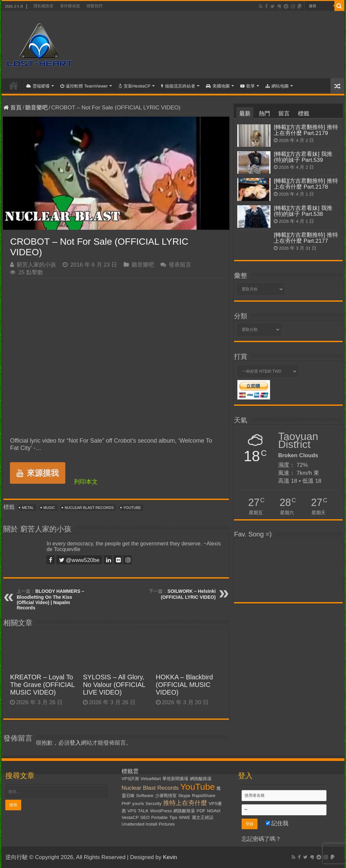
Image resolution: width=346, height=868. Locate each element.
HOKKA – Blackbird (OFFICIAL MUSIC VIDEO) (184, 685)
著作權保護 (70, 6)
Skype (184, 796)
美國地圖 (218, 86)
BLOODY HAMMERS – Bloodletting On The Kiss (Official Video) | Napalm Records (50, 599)
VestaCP (130, 817)
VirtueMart (151, 779)
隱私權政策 (43, 6)
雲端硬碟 (38, 86)
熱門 (264, 114)
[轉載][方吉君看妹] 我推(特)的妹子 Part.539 (303, 157)
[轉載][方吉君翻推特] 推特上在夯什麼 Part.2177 (306, 238)
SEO (145, 817)
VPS (132, 811)
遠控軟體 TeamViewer (84, 86)
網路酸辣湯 (184, 811)
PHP (126, 804)
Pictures (167, 824)
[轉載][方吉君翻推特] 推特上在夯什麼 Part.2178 (306, 184)
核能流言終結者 (178, 86)
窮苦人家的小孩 (36, 265)
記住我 (277, 823)
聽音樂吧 (36, 108)
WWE (185, 817)
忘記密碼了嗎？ (261, 839)
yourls (138, 804)
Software (145, 796)
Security (153, 804)
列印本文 (86, 482)
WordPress (161, 811)
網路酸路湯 (201, 779)
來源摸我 (38, 473)
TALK (143, 811)
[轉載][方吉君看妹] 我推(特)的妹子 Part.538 (303, 211)
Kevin (170, 857)
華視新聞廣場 (175, 779)
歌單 (248, 86)
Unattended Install (139, 824)
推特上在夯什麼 (185, 803)
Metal (28, 508)
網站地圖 (277, 86)
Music (49, 508)
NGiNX (214, 811)
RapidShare (203, 796)
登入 (75, 743)
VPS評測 (130, 779)
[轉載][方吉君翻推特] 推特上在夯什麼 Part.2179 (306, 130)
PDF (201, 811)
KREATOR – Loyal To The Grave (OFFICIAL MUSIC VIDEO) (42, 685)
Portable (159, 817)
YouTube (132, 508)
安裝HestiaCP (134, 86)
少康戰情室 (166, 796)
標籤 (304, 114)
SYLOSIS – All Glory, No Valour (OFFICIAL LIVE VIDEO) (114, 685)
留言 (284, 114)
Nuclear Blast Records (89, 508)
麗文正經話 (203, 817)
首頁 (14, 85)
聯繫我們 (94, 6)
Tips (173, 817)
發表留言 (180, 265)
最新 (245, 114)
